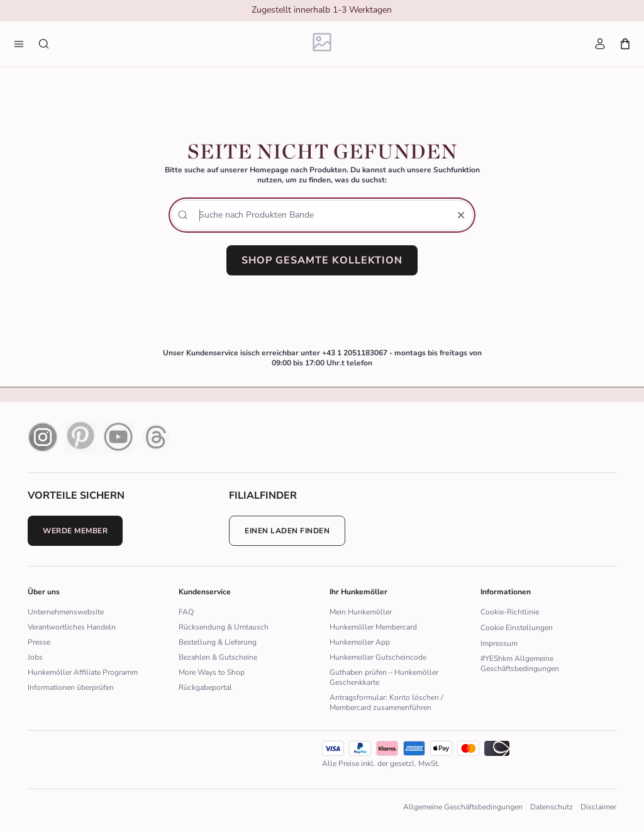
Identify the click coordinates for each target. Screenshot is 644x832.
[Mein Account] (600, 44)
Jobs (35, 657)
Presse (39, 642)
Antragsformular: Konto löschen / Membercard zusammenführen (386, 702)
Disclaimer (598, 807)
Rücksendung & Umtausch (224, 627)
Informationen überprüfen (71, 687)
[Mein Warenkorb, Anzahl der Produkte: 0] (625, 44)
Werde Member (75, 531)
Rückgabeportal (205, 687)
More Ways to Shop (212, 672)
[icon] (414, 748)
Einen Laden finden (287, 531)
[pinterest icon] (80, 437)
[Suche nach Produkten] (44, 44)
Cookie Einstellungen (517, 628)
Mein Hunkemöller (361, 612)
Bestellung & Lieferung (218, 642)
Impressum (499, 643)
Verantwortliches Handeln (72, 627)
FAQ (186, 612)
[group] (321, 11)
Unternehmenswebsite (66, 612)
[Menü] (19, 44)
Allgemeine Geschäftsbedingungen (463, 807)
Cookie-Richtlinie (510, 612)
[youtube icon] (118, 437)
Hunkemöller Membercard (373, 627)
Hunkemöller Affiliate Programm (83, 672)
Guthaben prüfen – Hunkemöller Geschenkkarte (384, 677)
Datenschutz (552, 807)
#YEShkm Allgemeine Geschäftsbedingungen (520, 663)
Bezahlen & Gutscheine (218, 657)
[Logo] (322, 44)
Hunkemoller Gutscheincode (378, 657)
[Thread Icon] (156, 437)
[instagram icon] (43, 437)
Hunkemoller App (360, 642)
